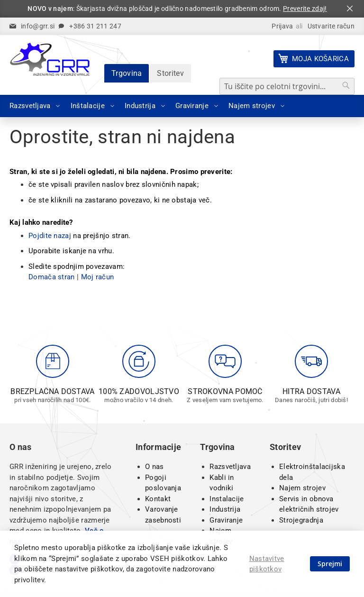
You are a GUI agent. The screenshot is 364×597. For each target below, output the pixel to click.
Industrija (225, 509)
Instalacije (227, 499)
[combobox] (287, 86)
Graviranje (226, 520)
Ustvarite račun (331, 26)
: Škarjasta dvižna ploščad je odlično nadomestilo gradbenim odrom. (177, 9)
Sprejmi (330, 564)
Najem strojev (302, 488)
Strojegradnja (301, 520)
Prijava (282, 26)
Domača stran (52, 277)
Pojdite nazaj (50, 236)
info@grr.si (38, 26)
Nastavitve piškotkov (267, 564)
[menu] (182, 106)
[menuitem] (32, 106)
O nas (155, 467)
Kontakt (158, 499)
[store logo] (50, 59)
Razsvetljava (230, 467)
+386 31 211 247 (95, 26)
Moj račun (98, 277)
